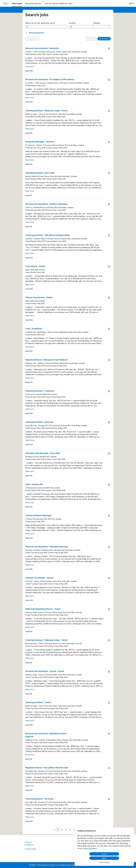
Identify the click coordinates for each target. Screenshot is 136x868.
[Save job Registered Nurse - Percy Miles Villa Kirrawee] (109, 768)
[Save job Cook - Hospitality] (109, 329)
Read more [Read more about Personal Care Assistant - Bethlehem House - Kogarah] (30, 755)
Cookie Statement (90, 848)
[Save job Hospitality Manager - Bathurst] (109, 142)
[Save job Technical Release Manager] (109, 516)
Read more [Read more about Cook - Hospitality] (30, 347)
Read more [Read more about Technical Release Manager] (30, 534)
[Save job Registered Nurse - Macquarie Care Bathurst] (109, 360)
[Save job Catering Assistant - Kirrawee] (109, 422)
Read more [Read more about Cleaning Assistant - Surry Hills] (30, 191)
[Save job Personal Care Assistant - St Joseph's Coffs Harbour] (109, 80)
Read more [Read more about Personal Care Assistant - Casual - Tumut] (30, 689)
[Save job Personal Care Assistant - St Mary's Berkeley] (109, 204)
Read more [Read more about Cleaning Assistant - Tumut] (30, 721)
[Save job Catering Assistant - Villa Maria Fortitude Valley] (109, 235)
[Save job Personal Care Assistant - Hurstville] (109, 49)
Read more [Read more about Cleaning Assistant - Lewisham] (30, 409)
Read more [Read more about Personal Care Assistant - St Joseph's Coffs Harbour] (30, 98)
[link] (57, 830)
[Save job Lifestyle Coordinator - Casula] (109, 578)
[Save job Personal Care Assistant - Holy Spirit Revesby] (109, 547)
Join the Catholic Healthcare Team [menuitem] (58, 3)
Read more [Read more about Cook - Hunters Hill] (30, 502)
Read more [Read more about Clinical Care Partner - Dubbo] (30, 316)
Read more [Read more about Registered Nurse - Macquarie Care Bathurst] (30, 378)
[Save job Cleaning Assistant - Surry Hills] (109, 173)
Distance (97, 23)
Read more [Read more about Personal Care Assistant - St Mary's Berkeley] (30, 222)
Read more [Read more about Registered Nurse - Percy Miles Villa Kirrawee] (30, 786)
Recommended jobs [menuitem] (33, 3)
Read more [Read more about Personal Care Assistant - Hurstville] (30, 66)
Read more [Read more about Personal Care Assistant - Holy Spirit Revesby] (30, 565)
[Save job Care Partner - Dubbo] (109, 267)
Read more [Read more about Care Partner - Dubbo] (30, 284)
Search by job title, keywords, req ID (40, 23)
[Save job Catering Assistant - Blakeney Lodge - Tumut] (109, 111)
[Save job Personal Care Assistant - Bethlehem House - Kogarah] (109, 734)
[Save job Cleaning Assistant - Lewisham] (109, 391)
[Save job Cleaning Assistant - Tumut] (109, 703)
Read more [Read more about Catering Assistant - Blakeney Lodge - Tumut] (30, 129)
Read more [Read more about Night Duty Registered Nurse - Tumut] (30, 627)
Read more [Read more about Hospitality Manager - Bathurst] (30, 160)
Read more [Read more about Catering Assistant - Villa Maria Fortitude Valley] (30, 253)
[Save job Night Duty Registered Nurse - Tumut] (109, 609)
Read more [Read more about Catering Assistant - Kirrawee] (30, 440)
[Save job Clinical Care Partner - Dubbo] (109, 298)
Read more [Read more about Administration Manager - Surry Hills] (30, 471)
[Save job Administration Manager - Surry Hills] (109, 453)
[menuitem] (5, 3)
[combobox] (82, 27)
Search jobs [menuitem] (17, 3)
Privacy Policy (31, 849)
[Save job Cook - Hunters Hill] (109, 485)
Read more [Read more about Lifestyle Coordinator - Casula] (30, 596)
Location (72, 23)
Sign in (132, 3)
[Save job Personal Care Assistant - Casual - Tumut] (109, 671)
